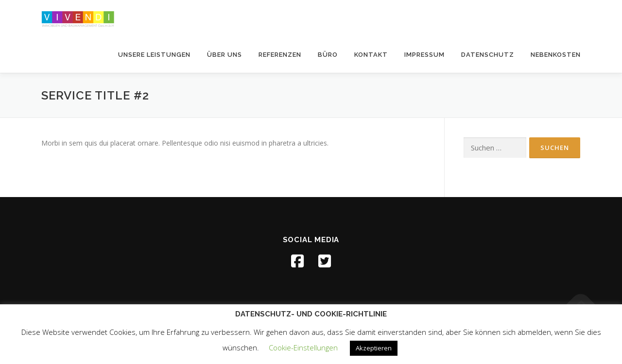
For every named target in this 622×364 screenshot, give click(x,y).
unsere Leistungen (154, 55)
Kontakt (371, 55)
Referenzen (280, 55)
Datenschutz (488, 55)
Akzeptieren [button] (374, 348)
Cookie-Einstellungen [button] (303, 347)
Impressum (424, 55)
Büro (328, 55)
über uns (225, 55)
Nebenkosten (556, 55)
